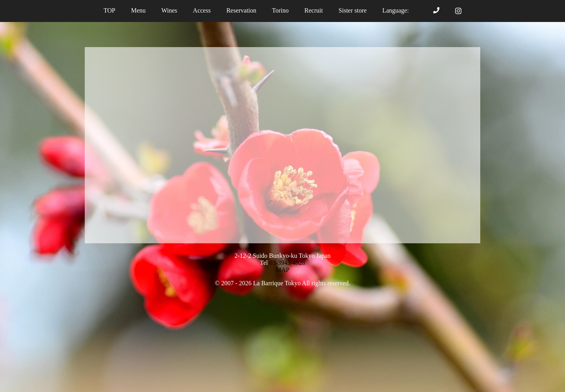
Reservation (241, 10)
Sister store (353, 10)
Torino (280, 10)
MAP (283, 270)
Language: (400, 10)
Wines (169, 10)
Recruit (314, 10)
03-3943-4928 (287, 263)
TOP (109, 10)
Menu (138, 10)
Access (202, 10)
